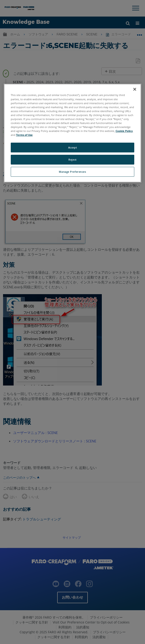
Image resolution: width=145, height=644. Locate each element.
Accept (72, 147)
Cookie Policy (124, 131)
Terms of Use (24, 135)
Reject (72, 160)
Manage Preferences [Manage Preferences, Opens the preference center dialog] (72, 172)
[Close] (135, 89)
